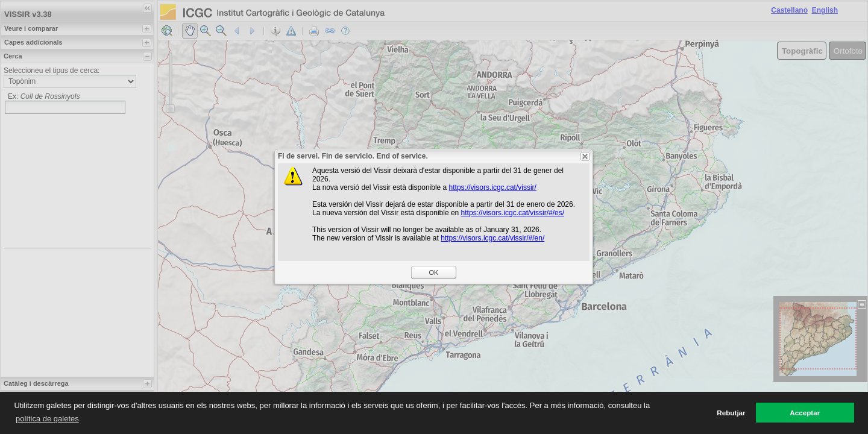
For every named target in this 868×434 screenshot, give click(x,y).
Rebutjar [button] (731, 413)
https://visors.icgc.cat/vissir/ (493, 187)
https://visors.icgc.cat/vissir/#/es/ (513, 213)
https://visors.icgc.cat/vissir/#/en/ (492, 238)
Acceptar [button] (805, 413)
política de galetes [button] (47, 419)
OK (434, 272)
